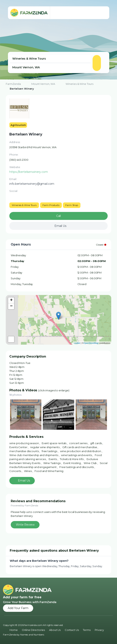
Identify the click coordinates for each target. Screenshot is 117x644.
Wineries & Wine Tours (79, 84)
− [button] (11, 306)
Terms (87, 630)
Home (14, 630)
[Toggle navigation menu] (102, 13)
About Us (55, 630)
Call (58, 216)
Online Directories (33, 630)
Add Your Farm (18, 608)
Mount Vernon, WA (43, 84)
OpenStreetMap (91, 343)
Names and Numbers (32, 635)
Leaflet (77, 343)
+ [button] (11, 300)
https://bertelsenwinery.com (29, 172)
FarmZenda (13, 84)
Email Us (24, 481)
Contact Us (72, 630)
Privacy (99, 630)
